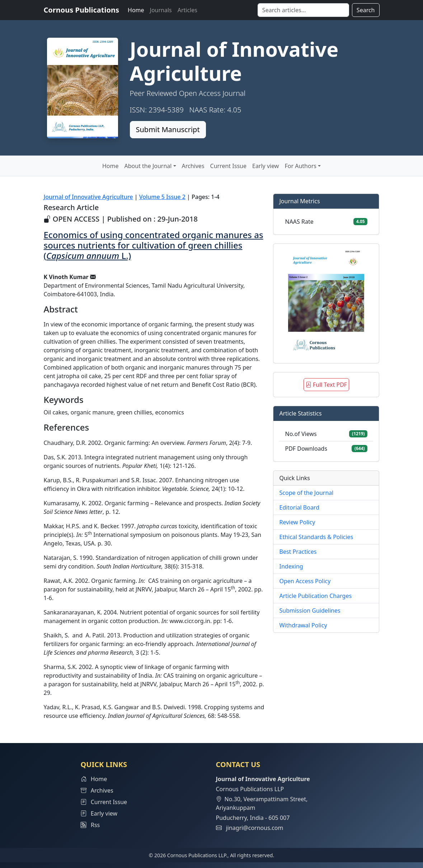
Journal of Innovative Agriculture (88, 197)
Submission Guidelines (310, 611)
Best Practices (298, 552)
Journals (161, 10)
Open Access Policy (305, 581)
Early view (265, 166)
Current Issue (228, 166)
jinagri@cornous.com (255, 828)
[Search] (303, 10)
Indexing (291, 566)
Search (366, 10)
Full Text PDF (326, 385)
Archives (193, 166)
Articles (187, 10)
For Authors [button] (300, 166)
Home (136, 10)
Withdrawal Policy (303, 625)
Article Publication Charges (315, 596)
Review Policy (297, 522)
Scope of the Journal (306, 493)
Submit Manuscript (168, 129)
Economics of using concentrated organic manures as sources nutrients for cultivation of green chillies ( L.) (154, 245)
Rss (90, 825)
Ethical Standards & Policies (316, 537)
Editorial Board (299, 507)
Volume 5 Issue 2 (162, 197)
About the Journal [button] (148, 166)
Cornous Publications (82, 10)
